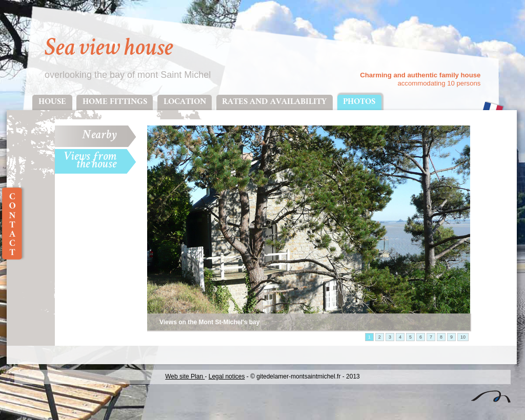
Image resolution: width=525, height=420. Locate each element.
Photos (359, 102)
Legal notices (227, 376)
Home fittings (115, 102)
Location (185, 102)
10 (463, 337)
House (52, 102)
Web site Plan (185, 376)
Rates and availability (274, 102)
